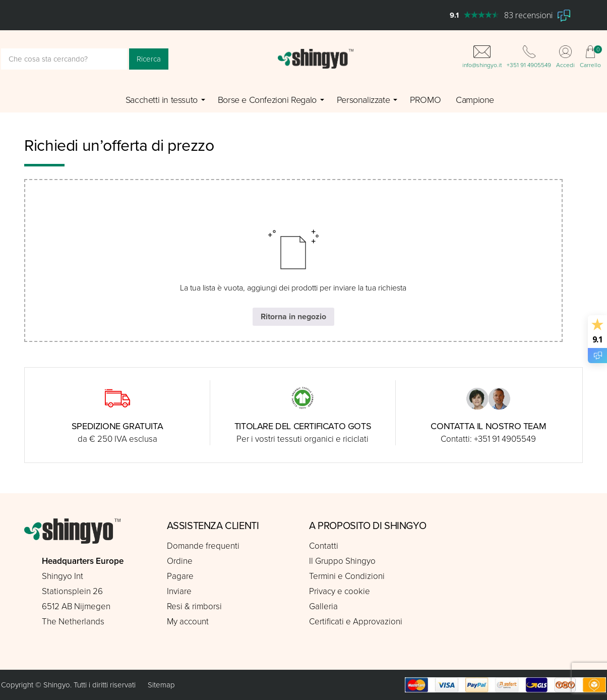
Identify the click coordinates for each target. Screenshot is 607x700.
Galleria (323, 606)
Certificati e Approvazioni (356, 622)
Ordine (180, 561)
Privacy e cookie (340, 591)
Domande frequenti (203, 546)
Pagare (180, 576)
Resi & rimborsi (194, 606)
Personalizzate (363, 100)
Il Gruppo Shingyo (342, 561)
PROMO (425, 100)
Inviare (179, 591)
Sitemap (161, 685)
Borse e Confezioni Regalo (267, 100)
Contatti (324, 546)
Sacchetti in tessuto (162, 100)
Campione (475, 100)
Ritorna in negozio (293, 317)
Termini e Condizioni (347, 576)
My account (188, 622)
